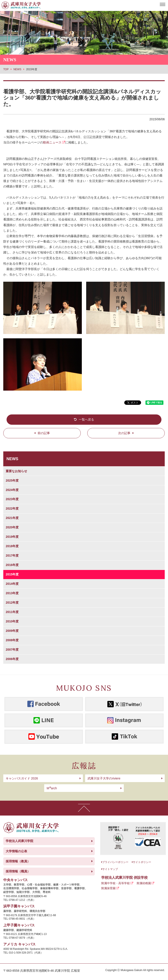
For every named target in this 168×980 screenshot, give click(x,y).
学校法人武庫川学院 (19, 841)
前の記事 (44, 433)
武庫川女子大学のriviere (104, 778)
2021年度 (12, 518)
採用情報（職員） (18, 871)
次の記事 (124, 433)
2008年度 (12, 640)
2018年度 (12, 546)
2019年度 (12, 537)
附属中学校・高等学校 (115, 883)
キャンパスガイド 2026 (22, 778)
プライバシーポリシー (115, 862)
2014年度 (12, 584)
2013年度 (12, 593)
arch (52, 788)
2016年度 (12, 565)
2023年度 (12, 499)
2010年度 (12, 621)
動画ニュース (52, 142)
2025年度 (12, 480)
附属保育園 (108, 888)
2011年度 (12, 612)
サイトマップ (110, 869)
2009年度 (12, 631)
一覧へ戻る (86, 419)
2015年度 (12, 574)
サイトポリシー (142, 862)
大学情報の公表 (16, 851)
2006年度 (12, 659)
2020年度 (12, 527)
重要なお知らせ (16, 471)
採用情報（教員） (18, 861)
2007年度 (12, 650)
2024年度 (12, 490)
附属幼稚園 (144, 883)
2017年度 (12, 556)
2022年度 (12, 508)
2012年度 (12, 603)
